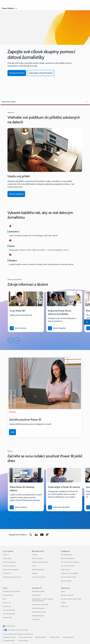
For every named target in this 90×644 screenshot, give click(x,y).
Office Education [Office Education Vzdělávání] (66, 570)
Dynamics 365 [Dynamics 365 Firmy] (7, 603)
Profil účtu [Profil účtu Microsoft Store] (35, 555)
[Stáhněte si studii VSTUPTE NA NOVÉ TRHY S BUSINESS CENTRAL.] (57, 328)
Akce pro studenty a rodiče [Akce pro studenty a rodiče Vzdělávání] (68, 577)
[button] (45, 102)
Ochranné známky (54, 637)
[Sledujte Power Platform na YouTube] (42, 535)
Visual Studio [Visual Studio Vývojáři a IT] (36, 619)
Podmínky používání (41, 637)
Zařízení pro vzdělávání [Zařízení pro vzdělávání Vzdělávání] (67, 558)
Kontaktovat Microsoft (9, 637)
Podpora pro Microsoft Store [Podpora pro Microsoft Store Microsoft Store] (40, 562)
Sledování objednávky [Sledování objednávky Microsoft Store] (38, 570)
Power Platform (8, 8)
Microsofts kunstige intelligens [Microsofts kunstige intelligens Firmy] (11, 591)
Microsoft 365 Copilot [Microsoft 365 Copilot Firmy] (9, 614)
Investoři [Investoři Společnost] (63, 603)
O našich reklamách (68, 637)
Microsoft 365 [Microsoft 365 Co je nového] (7, 573)
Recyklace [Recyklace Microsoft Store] (35, 573)
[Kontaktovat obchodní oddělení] (87, 322)
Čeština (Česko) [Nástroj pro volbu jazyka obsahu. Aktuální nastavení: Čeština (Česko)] (11, 626)
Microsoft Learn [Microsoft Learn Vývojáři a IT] (36, 595)
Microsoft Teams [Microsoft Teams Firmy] (8, 618)
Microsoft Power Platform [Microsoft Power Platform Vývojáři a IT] (39, 612)
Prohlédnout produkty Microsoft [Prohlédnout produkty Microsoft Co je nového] (12, 577)
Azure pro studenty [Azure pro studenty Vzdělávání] (66, 581)
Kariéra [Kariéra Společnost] (63, 591)
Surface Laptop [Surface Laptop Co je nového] (7, 558)
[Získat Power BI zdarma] (59, 507)
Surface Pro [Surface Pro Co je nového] (6, 555)
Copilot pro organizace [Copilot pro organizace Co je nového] (9, 566)
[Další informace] (18, 328)
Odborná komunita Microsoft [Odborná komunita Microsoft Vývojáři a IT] (40, 604)
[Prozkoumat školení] (17, 73)
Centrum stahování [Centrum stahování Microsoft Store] (37, 558)
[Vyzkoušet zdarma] (41, 73)
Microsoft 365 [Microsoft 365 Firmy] (7, 606)
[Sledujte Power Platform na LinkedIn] (36, 535)
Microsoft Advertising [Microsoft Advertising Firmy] (9, 610)
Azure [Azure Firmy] (4, 599)
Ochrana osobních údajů (25, 637)
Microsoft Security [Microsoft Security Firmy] (8, 595)
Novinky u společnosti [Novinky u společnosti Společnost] (67, 595)
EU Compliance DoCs (9, 641)
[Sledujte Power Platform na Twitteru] (31, 535)
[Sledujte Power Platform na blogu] (47, 535)
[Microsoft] (45, 2)
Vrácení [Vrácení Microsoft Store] (34, 566)
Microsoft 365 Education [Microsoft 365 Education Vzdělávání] (68, 566)
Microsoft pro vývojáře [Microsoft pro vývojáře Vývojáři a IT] (38, 591)
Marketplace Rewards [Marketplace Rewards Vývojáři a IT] (38, 616)
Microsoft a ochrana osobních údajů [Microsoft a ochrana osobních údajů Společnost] (71, 599)
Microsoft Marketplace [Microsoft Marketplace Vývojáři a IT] (38, 608)
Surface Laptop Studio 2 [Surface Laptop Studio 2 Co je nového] (10, 562)
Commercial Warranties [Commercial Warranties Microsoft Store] (39, 577)
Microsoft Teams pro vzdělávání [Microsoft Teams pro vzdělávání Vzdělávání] (70, 562)
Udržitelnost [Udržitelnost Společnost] (64, 606)
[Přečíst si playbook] (16, 194)
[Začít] (12, 432)
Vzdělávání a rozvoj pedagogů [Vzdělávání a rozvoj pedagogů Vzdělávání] (69, 573)
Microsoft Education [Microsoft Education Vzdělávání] (67, 555)
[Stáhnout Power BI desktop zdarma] (18, 507)
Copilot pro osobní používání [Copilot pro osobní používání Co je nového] (11, 570)
